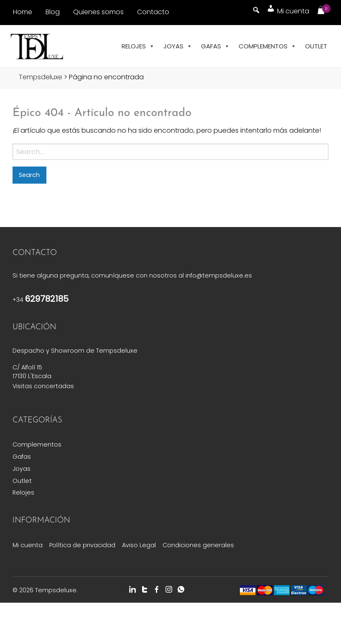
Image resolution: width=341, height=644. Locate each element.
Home (23, 12)
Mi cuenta (28, 545)
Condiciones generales (198, 545)
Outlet (316, 46)
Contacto (153, 12)
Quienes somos (98, 12)
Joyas (178, 46)
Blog (53, 12)
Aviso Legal (139, 545)
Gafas (215, 46)
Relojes (138, 46)
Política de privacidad (82, 545)
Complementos (267, 46)
